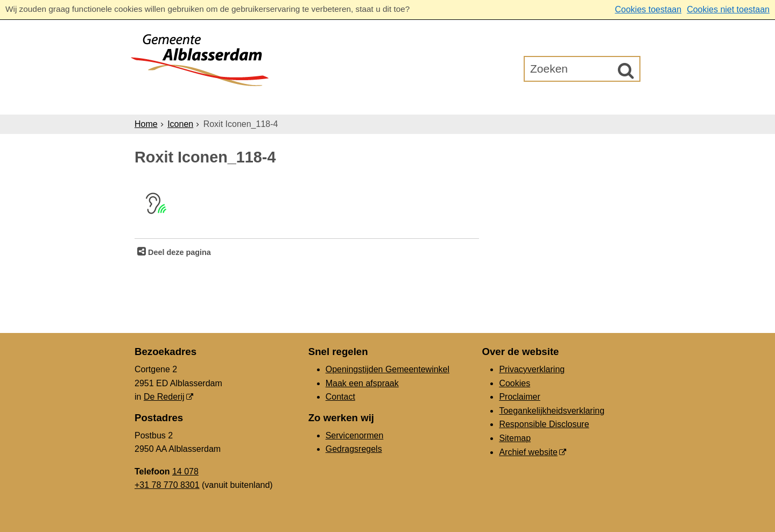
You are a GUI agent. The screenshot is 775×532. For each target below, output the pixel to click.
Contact (340, 397)
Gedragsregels (354, 449)
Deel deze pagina (178, 252)
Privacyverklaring (532, 369)
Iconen (180, 124)
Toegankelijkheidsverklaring (552, 411)
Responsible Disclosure (544, 424)
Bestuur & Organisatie (417, 101)
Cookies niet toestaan (728, 9)
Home (146, 124)
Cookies (515, 383)
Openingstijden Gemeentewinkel (387, 369)
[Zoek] (626, 70)
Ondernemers (308, 101)
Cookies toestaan (648, 9)
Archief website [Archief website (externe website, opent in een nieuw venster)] (528, 452)
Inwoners (233, 101)
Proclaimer (519, 397)
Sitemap (515, 438)
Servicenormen (355, 435)
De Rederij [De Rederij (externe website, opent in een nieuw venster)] (164, 397)
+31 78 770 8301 (167, 485)
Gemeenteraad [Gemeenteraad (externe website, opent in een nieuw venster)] (529, 101)
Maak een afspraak (362, 383)
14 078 (185, 471)
